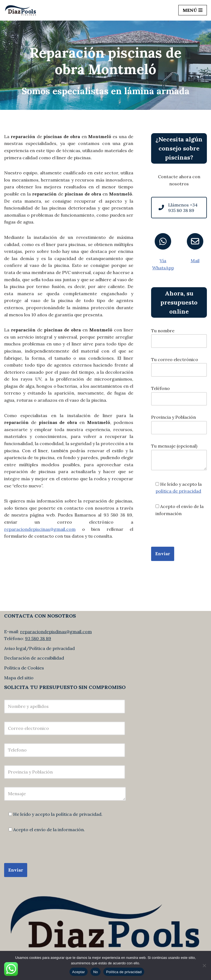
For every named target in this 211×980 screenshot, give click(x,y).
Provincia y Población (179, 422)
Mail (195, 261)
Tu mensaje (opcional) (179, 457)
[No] (204, 965)
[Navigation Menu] (193, 10)
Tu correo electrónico (179, 365)
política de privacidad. (79, 814)
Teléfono (179, 393)
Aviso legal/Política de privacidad (39, 648)
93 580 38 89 (38, 638)
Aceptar (79, 972)
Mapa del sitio (19, 678)
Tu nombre (179, 336)
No (95, 972)
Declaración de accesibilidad (34, 658)
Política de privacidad (124, 972)
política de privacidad (178, 491)
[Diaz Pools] (21, 10)
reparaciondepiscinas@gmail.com (40, 529)
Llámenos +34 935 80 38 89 (178, 208)
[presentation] (46, 852)
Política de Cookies (24, 668)
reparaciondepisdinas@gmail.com (56, 632)
